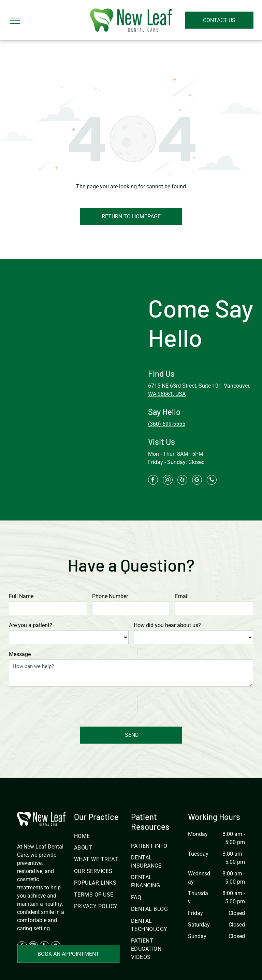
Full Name (21, 596)
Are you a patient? (31, 625)
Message (20, 654)
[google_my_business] (197, 481)
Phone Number (110, 596)
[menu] (15, 21)
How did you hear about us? (167, 625)
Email (182, 596)
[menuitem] (99, 804)
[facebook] (153, 481)
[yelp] (182, 481)
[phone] (212, 481)
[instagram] (168, 481)
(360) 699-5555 (167, 424)
